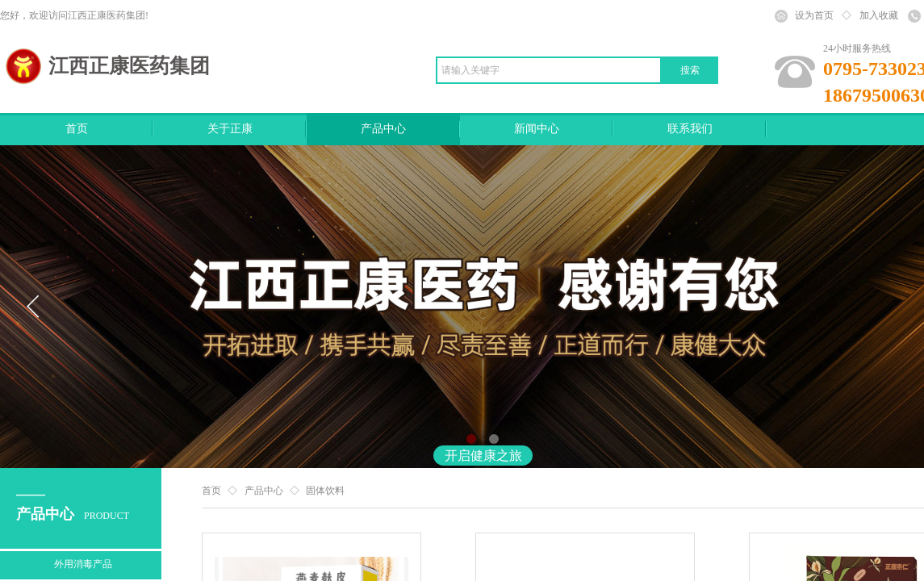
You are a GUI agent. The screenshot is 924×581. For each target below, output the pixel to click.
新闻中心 (537, 129)
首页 (77, 129)
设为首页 (814, 15)
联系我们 (690, 129)
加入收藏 (879, 15)
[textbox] (549, 70)
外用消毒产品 (83, 564)
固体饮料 (325, 491)
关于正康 (230, 129)
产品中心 (383, 129)
